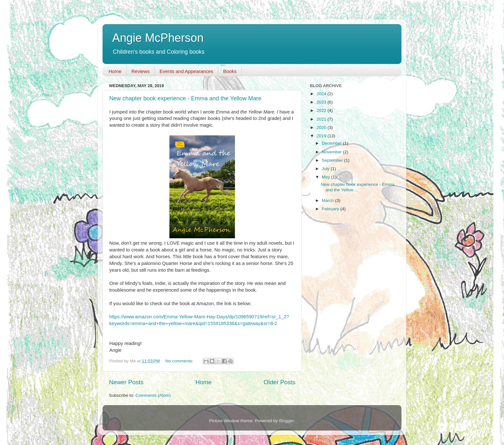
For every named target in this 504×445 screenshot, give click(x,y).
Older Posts (279, 382)
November (332, 152)
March (328, 200)
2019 (322, 136)
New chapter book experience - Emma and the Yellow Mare (185, 98)
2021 (322, 119)
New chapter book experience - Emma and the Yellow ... (358, 187)
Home (115, 71)
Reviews (141, 71)
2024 (322, 94)
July (326, 169)
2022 (322, 110)
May (326, 177)
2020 (322, 127)
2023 (322, 102)
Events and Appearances (186, 71)
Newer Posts (126, 382)
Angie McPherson (158, 38)
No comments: (180, 361)
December (332, 143)
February (331, 209)
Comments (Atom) (153, 395)
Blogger (286, 421)
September (333, 160)
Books (230, 71)
